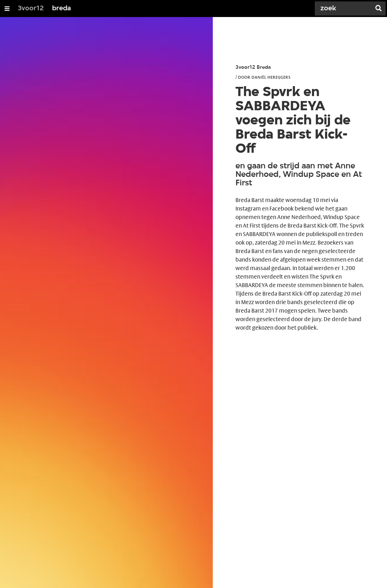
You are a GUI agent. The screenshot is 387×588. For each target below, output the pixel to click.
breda (61, 9)
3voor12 (31, 9)
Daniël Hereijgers (271, 77)
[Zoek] (345, 9)
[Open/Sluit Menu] (7, 9)
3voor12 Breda (253, 68)
